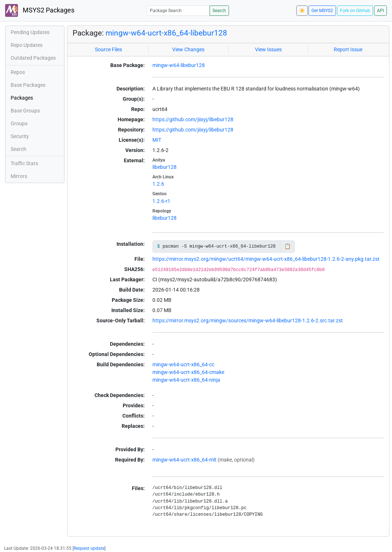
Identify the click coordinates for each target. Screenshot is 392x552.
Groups (19, 123)
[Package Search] (178, 10)
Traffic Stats (24, 163)
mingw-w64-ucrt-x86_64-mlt (184, 460)
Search (219, 11)
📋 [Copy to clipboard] (287, 246)
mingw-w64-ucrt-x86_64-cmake (188, 372)
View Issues (268, 49)
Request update (89, 548)
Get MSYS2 (322, 11)
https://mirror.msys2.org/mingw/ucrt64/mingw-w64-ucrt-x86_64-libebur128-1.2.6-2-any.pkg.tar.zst (266, 259)
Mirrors (19, 176)
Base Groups (25, 111)
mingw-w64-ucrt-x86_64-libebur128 (166, 33)
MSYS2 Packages (40, 10)
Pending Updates (30, 32)
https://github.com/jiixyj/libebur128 (193, 119)
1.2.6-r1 (161, 201)
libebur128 (164, 167)
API (380, 11)
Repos (18, 72)
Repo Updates (27, 45)
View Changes (188, 49)
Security (20, 136)
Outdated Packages (33, 58)
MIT (157, 140)
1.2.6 (158, 184)
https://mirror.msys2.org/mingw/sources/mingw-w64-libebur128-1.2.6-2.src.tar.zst (248, 321)
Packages (22, 98)
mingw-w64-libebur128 (179, 65)
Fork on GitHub (355, 11)
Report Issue (348, 49)
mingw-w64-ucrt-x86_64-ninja (186, 380)
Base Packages (28, 85)
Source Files (108, 49)
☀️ (302, 11)
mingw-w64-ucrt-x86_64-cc (183, 364)
